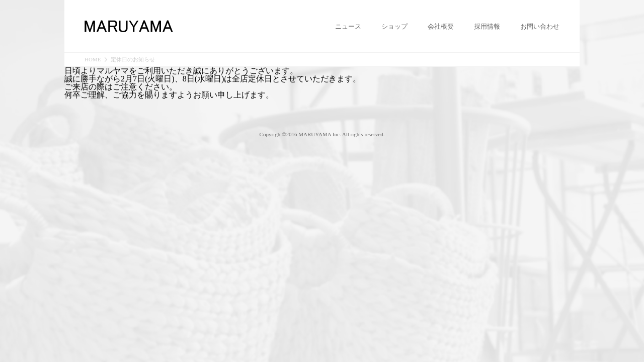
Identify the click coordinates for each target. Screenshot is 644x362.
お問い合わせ (540, 27)
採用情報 (487, 27)
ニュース (348, 27)
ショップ (394, 27)
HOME (93, 60)
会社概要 (441, 27)
